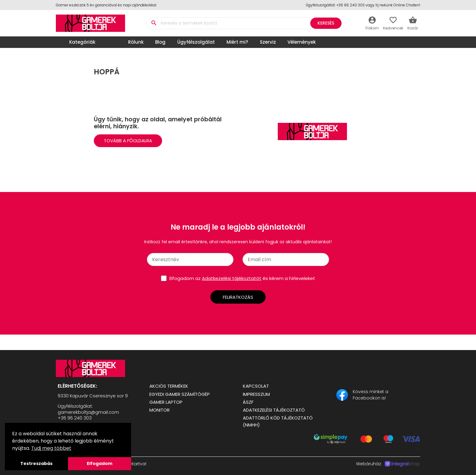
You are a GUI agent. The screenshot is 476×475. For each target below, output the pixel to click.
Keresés (326, 23)
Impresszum (256, 394)
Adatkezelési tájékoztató (274, 410)
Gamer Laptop (166, 402)
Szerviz (268, 42)
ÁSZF (248, 402)
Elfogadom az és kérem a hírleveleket (242, 278)
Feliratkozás (238, 297)
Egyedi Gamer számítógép (180, 394)
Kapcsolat (256, 386)
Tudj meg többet (51, 448)
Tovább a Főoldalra (128, 141)
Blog (160, 42)
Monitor (160, 410)
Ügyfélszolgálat (196, 42)
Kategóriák (77, 42)
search (154, 23)
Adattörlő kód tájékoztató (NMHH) (278, 421)
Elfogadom (100, 463)
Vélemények (302, 42)
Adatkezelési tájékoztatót (232, 278)
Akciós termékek (169, 386)
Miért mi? (237, 42)
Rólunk (136, 42)
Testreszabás (36, 463)
